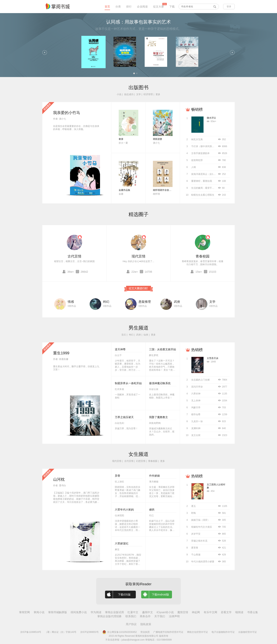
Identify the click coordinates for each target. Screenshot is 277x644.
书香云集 (253, 612)
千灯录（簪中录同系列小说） (206, 146)
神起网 (196, 612)
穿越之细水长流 (199, 541)
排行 (129, 7)
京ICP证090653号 (89, 632)
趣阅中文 (148, 612)
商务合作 (145, 616)
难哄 (152, 510)
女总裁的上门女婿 (200, 380)
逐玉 (194, 506)
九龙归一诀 (197, 421)
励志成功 (129, 94)
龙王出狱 (196, 435)
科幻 (106, 302)
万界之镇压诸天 (124, 417)
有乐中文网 (210, 612)
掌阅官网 (24, 612)
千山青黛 (196, 555)
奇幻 (131, 335)
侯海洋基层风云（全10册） (205, 174)
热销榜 (197, 350)
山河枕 (59, 479)
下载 (172, 7)
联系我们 (131, 616)
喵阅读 (239, 612)
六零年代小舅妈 (124, 510)
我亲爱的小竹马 (67, 113)
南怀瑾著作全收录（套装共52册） (170, 190)
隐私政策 (146, 624)
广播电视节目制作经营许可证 (168, 632)
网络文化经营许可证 (198, 632)
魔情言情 (183, 612)
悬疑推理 (145, 302)
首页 (107, 7)
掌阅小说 (39, 612)
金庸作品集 (124, 190)
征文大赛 (159, 7)
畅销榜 (197, 109)
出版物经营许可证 (248, 632)
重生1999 (61, 353)
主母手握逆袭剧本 (200, 153)
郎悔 (194, 513)
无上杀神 (196, 401)
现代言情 (138, 256)
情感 (71, 302)
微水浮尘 (211, 118)
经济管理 (148, 94)
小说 (119, 94)
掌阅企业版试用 (114, 612)
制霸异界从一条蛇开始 (128, 383)
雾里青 (195, 548)
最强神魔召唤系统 (160, 383)
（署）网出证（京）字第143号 (61, 632)
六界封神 (196, 394)
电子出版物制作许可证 (223, 632)
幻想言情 (141, 461)
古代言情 (74, 256)
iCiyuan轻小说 (165, 612)
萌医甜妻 (158, 139)
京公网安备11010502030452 (119, 632)
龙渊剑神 (196, 428)
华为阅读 (96, 612)
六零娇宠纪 (122, 543)
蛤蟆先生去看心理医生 (203, 195)
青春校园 (203, 256)
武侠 (177, 302)
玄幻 (124, 335)
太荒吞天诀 (213, 358)
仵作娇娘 (154, 476)
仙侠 (146, 335)
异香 (118, 476)
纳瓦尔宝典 (197, 139)
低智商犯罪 (197, 160)
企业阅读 (142, 7)
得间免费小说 (79, 612)
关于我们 (160, 616)
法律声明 (174, 616)
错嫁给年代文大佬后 (202, 527)
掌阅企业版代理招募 (109, 616)
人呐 (194, 167)
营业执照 (145, 632)
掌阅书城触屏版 (58, 612)
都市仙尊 (196, 414)
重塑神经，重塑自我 (202, 181)
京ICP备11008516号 (31, 632)
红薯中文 (133, 612)
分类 (118, 7)
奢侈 (121, 139)
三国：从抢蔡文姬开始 (163, 349)
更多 (158, 94)
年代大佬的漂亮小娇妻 (203, 562)
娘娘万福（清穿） (200, 520)
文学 (138, 94)
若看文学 (226, 612)
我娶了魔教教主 (159, 417)
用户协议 (131, 624)
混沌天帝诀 (197, 387)
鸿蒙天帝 (196, 408)
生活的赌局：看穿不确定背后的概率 (210, 188)
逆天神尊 (120, 349)
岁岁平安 (196, 534)
